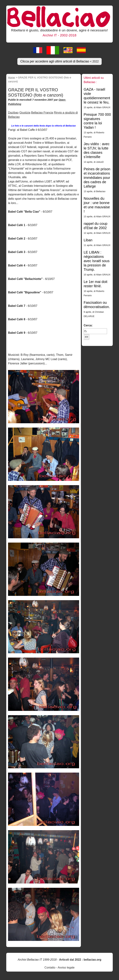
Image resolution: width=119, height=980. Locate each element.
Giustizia (25, 113)
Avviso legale (66, 968)
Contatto (50, 968)
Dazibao (13, 113)
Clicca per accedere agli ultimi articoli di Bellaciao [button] (59, 61)
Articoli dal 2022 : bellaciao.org (80, 960)
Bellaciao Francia (42, 113)
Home (11, 78)
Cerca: (88, 325)
